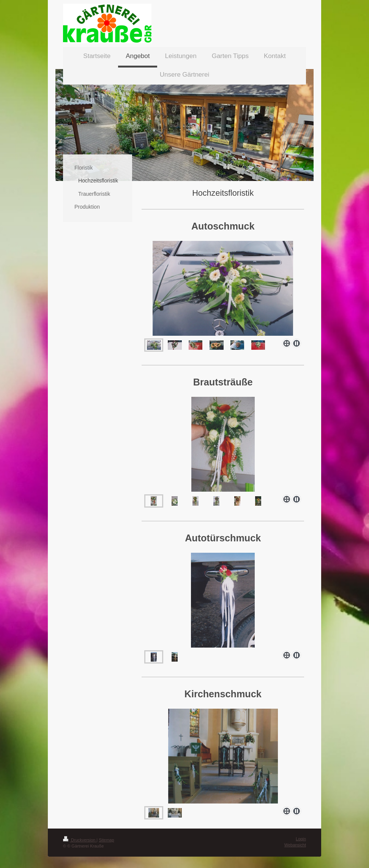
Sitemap (106, 840)
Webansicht (295, 845)
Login (301, 839)
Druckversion (80, 840)
